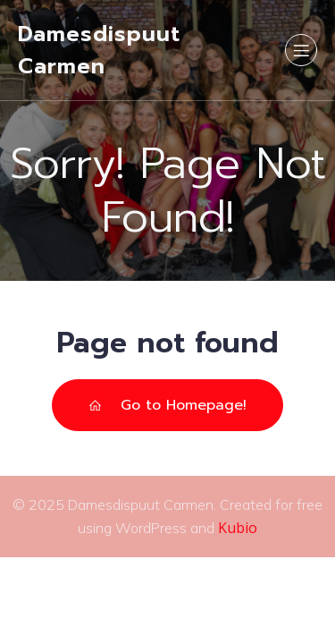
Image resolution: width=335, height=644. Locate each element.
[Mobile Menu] (301, 50)
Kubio (238, 528)
